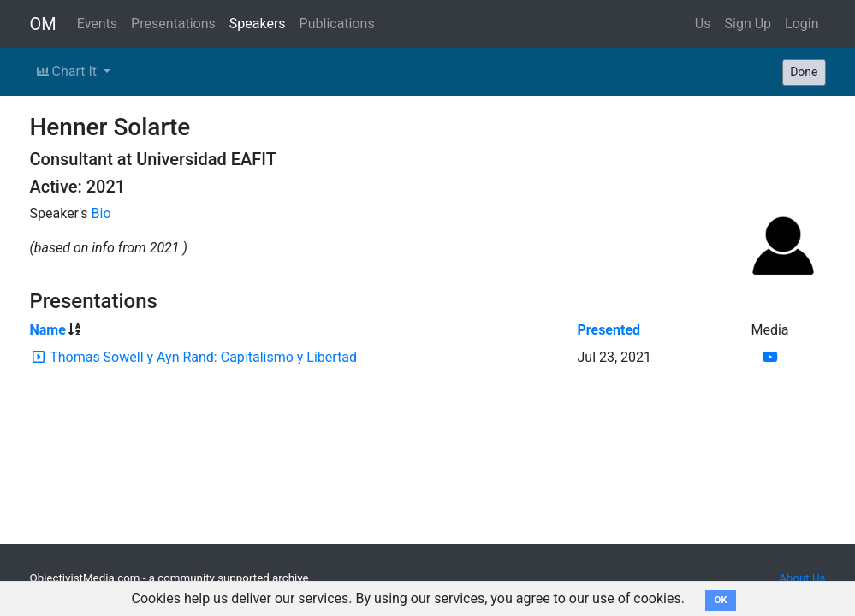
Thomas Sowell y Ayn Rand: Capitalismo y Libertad (203, 357)
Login (802, 24)
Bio (101, 213)
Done (804, 72)
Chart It (68, 71)
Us (703, 24)
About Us (802, 578)
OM (43, 24)
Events (97, 24)
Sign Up (748, 24)
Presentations (173, 24)
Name (48, 330)
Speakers (258, 24)
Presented (609, 330)
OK (721, 600)
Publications (337, 24)
